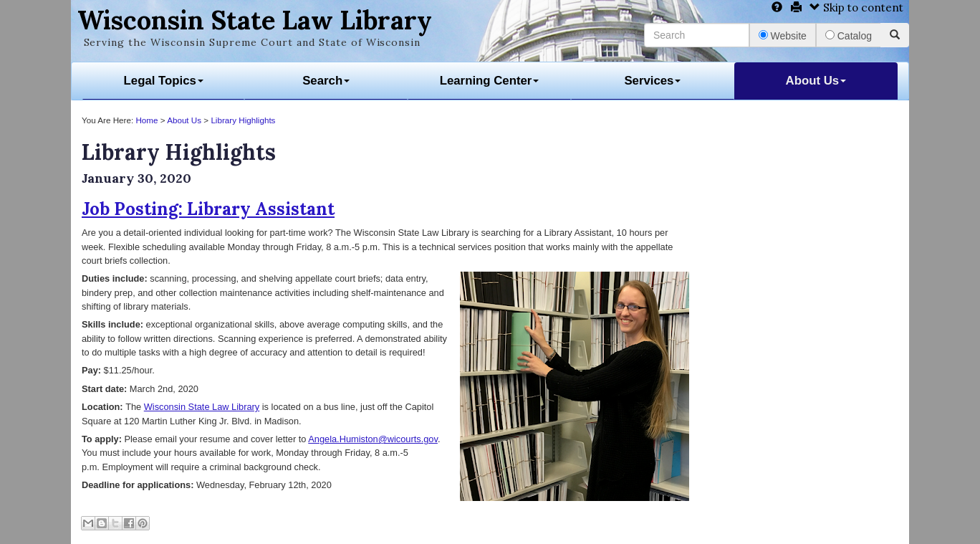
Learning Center (490, 81)
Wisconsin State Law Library (255, 20)
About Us (816, 81)
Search (326, 81)
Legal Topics (164, 81)
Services (652, 81)
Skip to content (856, 8)
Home (146, 120)
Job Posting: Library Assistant (208, 209)
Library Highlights (243, 120)
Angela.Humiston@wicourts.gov (373, 439)
